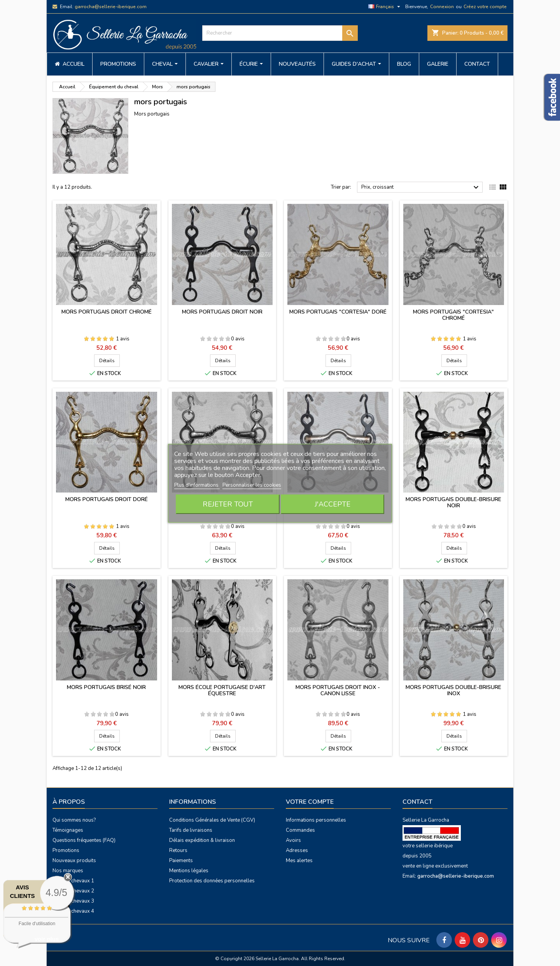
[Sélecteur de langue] (385, 7)
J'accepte (332, 504)
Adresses (297, 850)
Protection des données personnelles (212, 881)
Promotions (66, 850)
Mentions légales (189, 871)
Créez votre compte (485, 7)
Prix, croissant (421, 188)
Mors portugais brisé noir (106, 687)
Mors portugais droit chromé (107, 312)
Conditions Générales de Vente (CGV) (212, 820)
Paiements (181, 861)
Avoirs (293, 840)
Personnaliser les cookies (252, 485)
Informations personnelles (316, 820)
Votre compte (310, 802)
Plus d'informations (197, 485)
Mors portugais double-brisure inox (453, 690)
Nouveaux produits (74, 861)
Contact (417, 802)
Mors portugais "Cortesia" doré (338, 312)
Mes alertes (299, 861)
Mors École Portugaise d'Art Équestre (222, 690)
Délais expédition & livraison (202, 840)
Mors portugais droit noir (222, 312)
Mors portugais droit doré (107, 499)
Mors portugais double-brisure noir (453, 502)
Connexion (442, 7)
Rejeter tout (228, 504)
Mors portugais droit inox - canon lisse (338, 690)
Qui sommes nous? (74, 820)
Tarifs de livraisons (191, 830)
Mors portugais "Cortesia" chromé (453, 315)
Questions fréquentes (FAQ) (84, 840)
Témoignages (68, 830)
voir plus (47, 939)
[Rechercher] (280, 33)
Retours (178, 850)
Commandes (300, 830)
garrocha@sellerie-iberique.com (111, 7)
